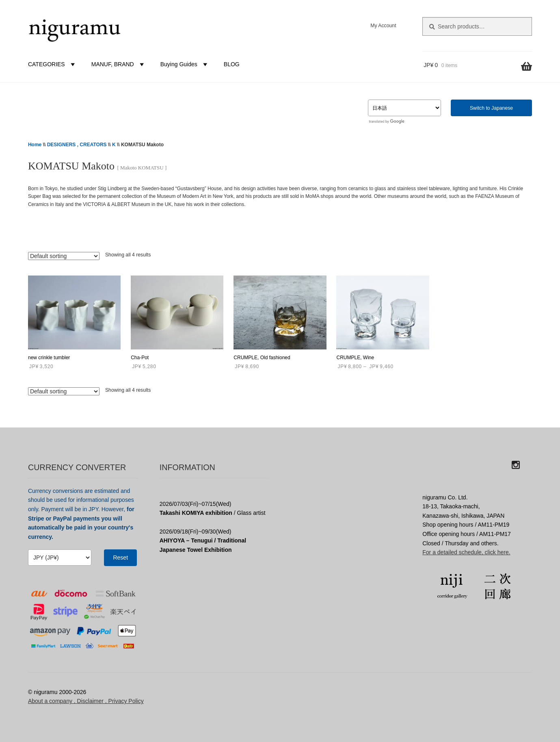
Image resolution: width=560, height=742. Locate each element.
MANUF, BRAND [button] (119, 64)
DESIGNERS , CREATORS (77, 145)
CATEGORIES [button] (53, 64)
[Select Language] (404, 108)
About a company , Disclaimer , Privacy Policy (86, 701)
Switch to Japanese (491, 108)
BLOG (232, 64)
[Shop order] (64, 256)
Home (35, 145)
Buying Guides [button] (185, 64)
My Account (383, 26)
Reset (120, 558)
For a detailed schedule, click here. (466, 552)
